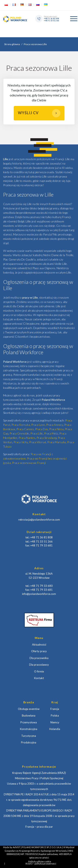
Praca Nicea (56, 429)
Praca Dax (41, 429)
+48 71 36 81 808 (51, 18)
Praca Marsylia (56, 442)
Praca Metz (51, 433)
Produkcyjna (29, 742)
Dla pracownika (39, 658)
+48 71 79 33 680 (41, 586)
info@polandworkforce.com (39, 594)
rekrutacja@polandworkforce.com (39, 520)
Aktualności (39, 645)
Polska (55, 716)
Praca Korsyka (21, 425)
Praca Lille (37, 433)
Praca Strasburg (47, 438)
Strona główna (12, 44)
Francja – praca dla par (39, 827)
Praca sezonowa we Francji (29, 463)
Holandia (55, 729)
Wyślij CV (39, 113)
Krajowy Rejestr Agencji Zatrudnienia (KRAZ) (39, 773)
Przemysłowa (29, 722)
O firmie (39, 671)
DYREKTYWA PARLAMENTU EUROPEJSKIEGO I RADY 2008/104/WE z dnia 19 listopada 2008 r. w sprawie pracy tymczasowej (39, 816)
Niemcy (55, 722)
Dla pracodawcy (39, 665)
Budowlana (29, 716)
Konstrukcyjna (29, 729)
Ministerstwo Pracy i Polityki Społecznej (39, 778)
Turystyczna (29, 736)
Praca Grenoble (19, 433)
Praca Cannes (25, 429)
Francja (55, 709)
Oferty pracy (39, 651)
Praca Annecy (55, 425)
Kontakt (39, 678)
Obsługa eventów (29, 709)
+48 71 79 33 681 (41, 545)
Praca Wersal (38, 442)
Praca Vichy (21, 442)
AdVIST (17, 847)
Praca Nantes (27, 438)
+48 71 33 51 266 (51, 20)
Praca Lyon (38, 425)
